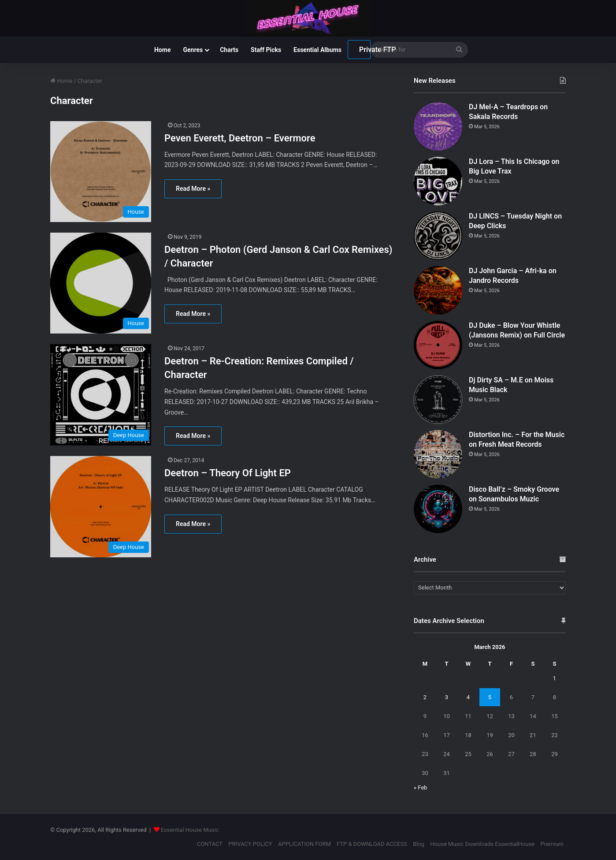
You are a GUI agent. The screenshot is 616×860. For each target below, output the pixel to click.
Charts (229, 50)
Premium (552, 844)
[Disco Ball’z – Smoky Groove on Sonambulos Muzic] (438, 509)
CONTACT (210, 844)
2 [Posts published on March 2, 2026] (425, 697)
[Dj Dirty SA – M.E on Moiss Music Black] (438, 400)
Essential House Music (190, 830)
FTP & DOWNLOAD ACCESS (372, 844)
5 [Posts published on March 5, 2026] (490, 697)
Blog (419, 844)
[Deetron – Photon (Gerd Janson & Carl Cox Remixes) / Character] (102, 283)
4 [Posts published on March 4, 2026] (468, 697)
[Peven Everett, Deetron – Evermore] (102, 172)
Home (162, 50)
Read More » (193, 189)
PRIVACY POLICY (250, 844)
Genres (193, 50)
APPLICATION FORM (304, 844)
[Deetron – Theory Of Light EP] (102, 506)
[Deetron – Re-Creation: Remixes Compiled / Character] (102, 395)
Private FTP (365, 50)
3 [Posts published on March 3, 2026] (447, 697)
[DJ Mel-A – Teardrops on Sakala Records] (438, 126)
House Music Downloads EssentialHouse (482, 844)
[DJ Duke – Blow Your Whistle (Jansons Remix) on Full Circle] (438, 345)
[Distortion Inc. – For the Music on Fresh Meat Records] (438, 454)
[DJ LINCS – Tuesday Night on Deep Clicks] (438, 236)
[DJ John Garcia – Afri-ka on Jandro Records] (438, 290)
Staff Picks (266, 50)
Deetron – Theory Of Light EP (228, 473)
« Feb (421, 788)
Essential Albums (317, 50)
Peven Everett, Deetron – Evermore (240, 138)
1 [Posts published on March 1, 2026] (555, 678)
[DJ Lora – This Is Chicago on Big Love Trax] (438, 181)
